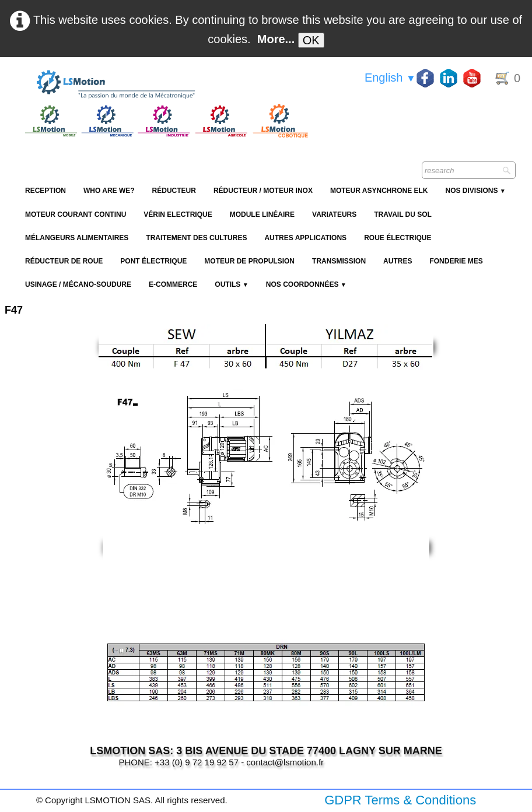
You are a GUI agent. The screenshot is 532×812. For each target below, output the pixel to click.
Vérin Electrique (178, 215)
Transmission (339, 261)
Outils (231, 284)
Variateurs (334, 215)
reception (45, 191)
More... (276, 39)
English (390, 78)
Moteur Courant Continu (76, 215)
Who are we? (109, 191)
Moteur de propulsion (249, 261)
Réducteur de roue (64, 261)
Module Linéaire (262, 215)
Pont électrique (153, 261)
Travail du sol (403, 215)
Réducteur (174, 191)
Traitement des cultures (196, 238)
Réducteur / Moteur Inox (263, 191)
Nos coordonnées (306, 284)
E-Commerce (173, 284)
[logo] (165, 85)
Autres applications (305, 238)
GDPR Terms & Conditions (400, 800)
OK (311, 40)
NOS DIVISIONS (475, 191)
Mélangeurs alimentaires (77, 238)
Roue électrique (398, 238)
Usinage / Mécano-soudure (78, 284)
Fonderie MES (456, 261)
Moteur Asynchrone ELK (379, 191)
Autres (398, 261)
